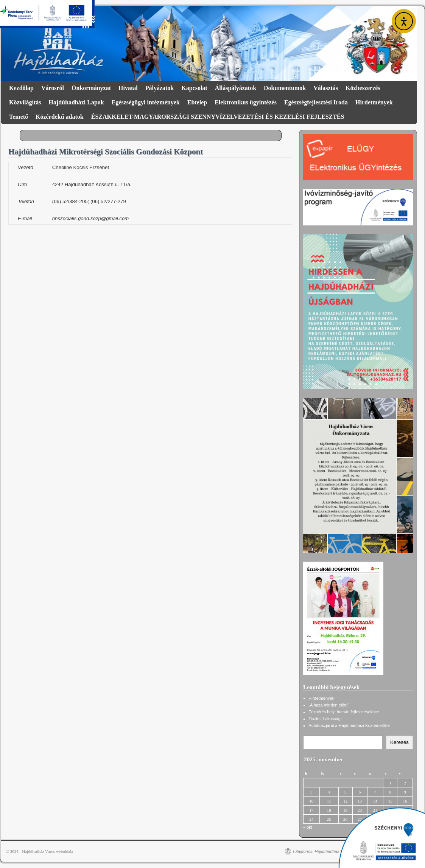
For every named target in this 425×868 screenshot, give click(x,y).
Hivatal (128, 88)
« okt (308, 827)
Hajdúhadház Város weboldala (47, 851)
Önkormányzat (91, 88)
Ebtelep (197, 102)
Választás (326, 88)
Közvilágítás (25, 102)
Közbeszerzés (363, 88)
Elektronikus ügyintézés (246, 102)
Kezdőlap (21, 88)
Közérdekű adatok (60, 117)
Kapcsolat (194, 88)
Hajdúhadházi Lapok (76, 102)
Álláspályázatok (236, 88)
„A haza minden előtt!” (329, 705)
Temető (19, 117)
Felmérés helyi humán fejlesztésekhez (344, 712)
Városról (53, 88)
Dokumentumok (285, 88)
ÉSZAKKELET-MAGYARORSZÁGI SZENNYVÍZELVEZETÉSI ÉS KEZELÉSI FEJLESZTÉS (218, 117)
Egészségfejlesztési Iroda (316, 102)
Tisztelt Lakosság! (325, 719)
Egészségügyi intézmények (146, 102)
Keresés (399, 742)
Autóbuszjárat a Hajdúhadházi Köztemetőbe (349, 725)
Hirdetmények (374, 102)
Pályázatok (160, 88)
